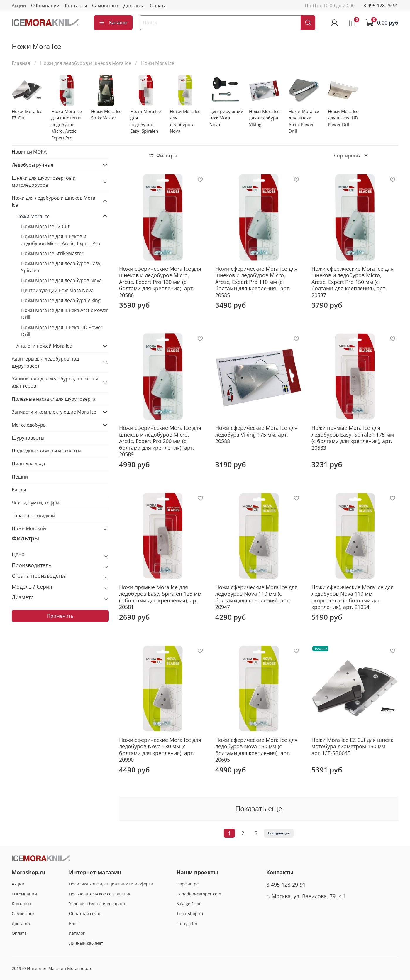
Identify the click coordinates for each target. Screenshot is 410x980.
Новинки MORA (29, 152)
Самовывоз (105, 6)
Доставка (134, 6)
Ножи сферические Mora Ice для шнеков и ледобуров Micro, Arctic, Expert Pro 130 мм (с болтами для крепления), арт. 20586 (160, 282)
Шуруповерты (28, 438)
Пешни (20, 477)
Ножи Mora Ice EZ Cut (45, 226)
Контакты (76, 6)
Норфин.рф (188, 884)
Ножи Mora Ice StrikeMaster (52, 253)
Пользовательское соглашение (100, 894)
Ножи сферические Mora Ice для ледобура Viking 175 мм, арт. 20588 (256, 434)
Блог (73, 923)
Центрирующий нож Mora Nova (57, 290)
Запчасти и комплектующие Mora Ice (54, 412)
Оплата (158, 6)
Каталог (113, 23)
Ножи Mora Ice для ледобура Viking (61, 300)
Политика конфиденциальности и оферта (111, 884)
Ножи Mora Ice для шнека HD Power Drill (62, 331)
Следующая (279, 833)
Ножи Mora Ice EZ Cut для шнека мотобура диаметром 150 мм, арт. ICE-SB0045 (353, 746)
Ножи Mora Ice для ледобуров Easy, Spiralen (61, 267)
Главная (21, 63)
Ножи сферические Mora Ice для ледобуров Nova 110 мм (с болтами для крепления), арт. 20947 (256, 597)
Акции (19, 6)
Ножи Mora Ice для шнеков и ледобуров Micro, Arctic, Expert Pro (61, 240)
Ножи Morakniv (29, 528)
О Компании (45, 6)
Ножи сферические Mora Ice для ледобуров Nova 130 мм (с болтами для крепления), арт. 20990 (160, 750)
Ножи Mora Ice (33, 216)
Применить (60, 616)
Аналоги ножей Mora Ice (44, 346)
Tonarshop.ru (190, 914)
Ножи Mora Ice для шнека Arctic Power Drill (65, 314)
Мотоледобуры (29, 425)
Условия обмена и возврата (97, 904)
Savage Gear (189, 904)
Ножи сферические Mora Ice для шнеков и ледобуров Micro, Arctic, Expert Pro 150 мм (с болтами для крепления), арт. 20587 (353, 282)
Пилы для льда (28, 464)
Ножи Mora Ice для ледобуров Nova (61, 280)
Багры (19, 490)
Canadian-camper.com (199, 894)
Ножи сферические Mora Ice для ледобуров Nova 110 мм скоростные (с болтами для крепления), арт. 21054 (353, 597)
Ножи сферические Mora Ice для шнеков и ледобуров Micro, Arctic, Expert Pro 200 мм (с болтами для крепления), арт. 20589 (160, 441)
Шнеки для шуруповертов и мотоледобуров (44, 181)
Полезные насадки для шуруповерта (54, 399)
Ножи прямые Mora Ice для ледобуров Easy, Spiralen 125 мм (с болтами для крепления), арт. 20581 (160, 597)
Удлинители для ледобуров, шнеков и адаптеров (55, 382)
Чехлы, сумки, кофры (35, 503)
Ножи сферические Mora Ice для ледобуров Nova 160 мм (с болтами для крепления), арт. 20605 (256, 750)
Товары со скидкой (33, 516)
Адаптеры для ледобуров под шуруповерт (45, 362)
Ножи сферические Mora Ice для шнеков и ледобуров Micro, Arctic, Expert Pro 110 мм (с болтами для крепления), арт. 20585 (256, 282)
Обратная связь (85, 914)
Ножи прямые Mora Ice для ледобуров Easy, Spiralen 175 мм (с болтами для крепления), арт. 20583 (353, 438)
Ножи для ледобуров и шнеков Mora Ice (86, 63)
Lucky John (187, 923)
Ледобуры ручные (33, 165)
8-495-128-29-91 (381, 6)
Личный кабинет (86, 943)
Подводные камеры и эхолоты (46, 451)
